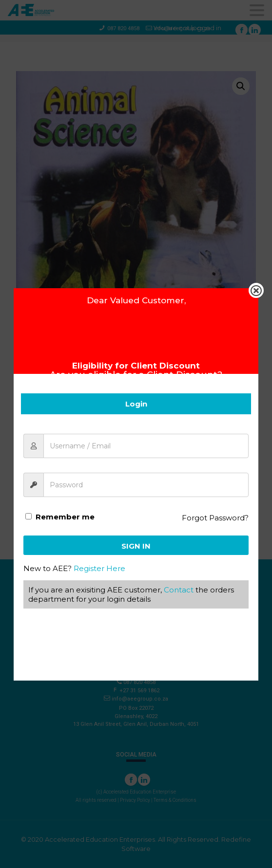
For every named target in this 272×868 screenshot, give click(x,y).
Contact (179, 590)
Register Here (99, 568)
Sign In (136, 546)
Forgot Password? (215, 518)
